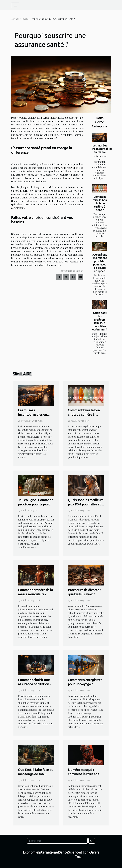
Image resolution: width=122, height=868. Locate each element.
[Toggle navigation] (15, 5)
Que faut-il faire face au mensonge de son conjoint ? (36, 774)
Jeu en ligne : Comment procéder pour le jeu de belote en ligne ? (100, 263)
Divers (25, 19)
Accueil (15, 19)
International (49, 852)
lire (78, 168)
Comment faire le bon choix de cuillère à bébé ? (100, 203)
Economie (31, 852)
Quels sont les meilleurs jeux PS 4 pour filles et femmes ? (100, 321)
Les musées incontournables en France (102, 149)
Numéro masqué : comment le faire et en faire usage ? (85, 774)
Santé (63, 852)
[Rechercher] (57, 841)
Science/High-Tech (79, 854)
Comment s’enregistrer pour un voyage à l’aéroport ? (85, 684)
